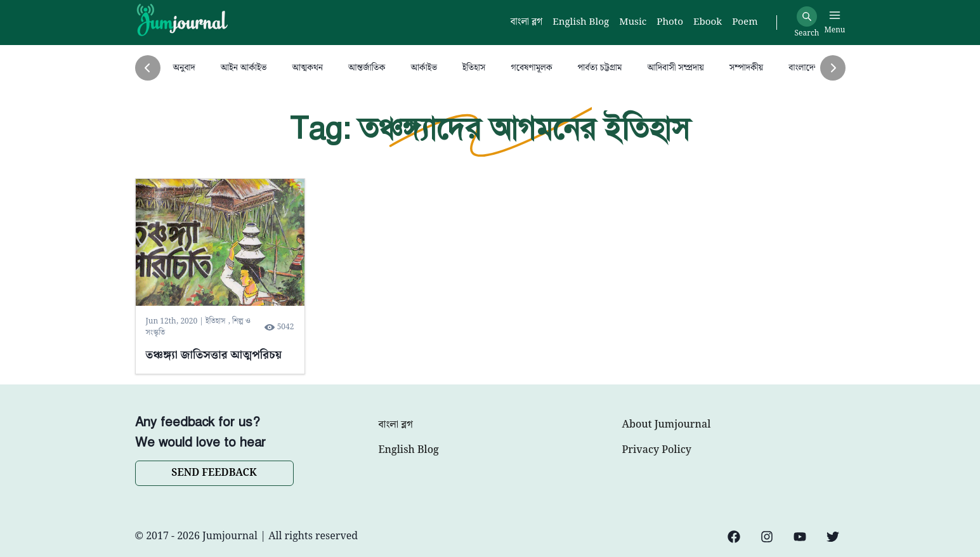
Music (633, 23)
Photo (670, 23)
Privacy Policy (657, 450)
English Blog (409, 450)
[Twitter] (833, 537)
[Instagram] (767, 537)
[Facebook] (734, 537)
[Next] (833, 68)
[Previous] (148, 68)
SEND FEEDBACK (214, 473)
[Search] (807, 16)
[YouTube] (800, 537)
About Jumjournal (667, 425)
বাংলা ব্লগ (396, 425)
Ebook (708, 23)
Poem (745, 23)
